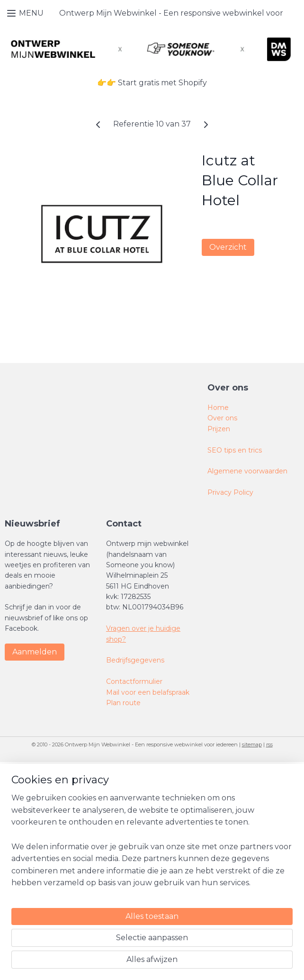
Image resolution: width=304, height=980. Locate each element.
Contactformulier (135, 681)
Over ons (222, 418)
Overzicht (228, 247)
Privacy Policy (230, 492)
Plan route (123, 703)
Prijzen (219, 429)
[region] (89, 889)
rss (269, 744)
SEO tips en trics (235, 450)
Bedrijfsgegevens (135, 660)
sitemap (252, 744)
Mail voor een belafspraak (149, 692)
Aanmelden (35, 652)
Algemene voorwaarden (247, 471)
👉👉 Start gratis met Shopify (152, 83)
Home (218, 408)
